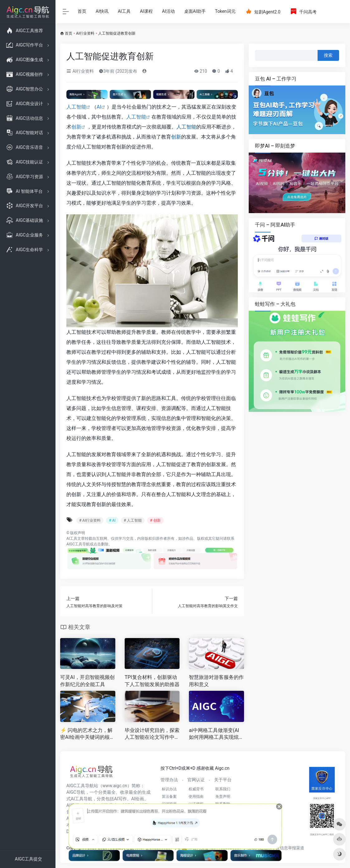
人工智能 (76, 107)
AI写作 (120, 799)
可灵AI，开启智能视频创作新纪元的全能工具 (87, 681)
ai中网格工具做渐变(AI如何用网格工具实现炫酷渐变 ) (216, 734)
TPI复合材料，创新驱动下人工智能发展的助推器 (152, 681)
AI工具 (124, 11)
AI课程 (146, 11)
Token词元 (225, 11)
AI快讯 (102, 11)
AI (99, 107)
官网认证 (196, 780)
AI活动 (168, 11)
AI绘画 (138, 799)
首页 (82, 11)
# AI (112, 520)
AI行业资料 (85, 33)
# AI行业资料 (90, 520)
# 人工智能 (133, 520)
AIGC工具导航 (78, 544)
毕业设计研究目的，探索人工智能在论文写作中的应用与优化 (152, 734)
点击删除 (101, 544)
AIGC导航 (76, 792)
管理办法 (169, 780)
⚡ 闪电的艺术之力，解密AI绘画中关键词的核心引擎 (87, 734)
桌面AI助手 (195, 11)
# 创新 (155, 520)
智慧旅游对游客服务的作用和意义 (216, 681)
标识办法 (169, 789)
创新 (76, 127)
